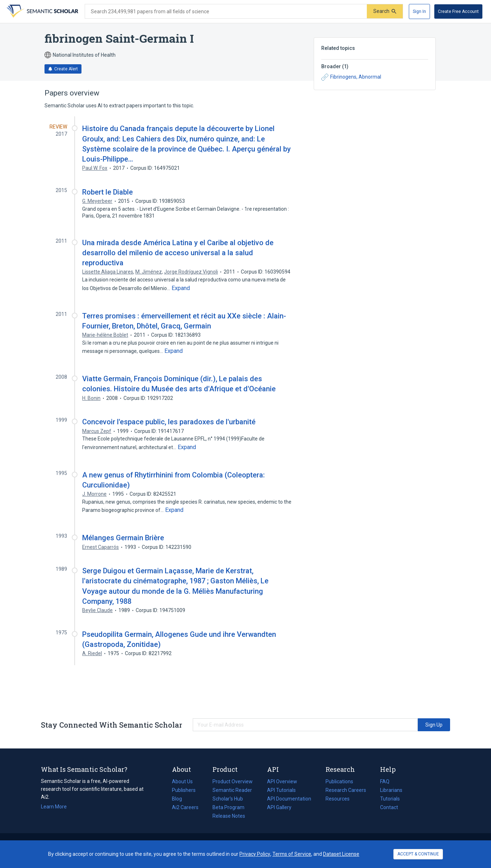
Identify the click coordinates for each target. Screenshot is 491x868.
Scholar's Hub (228, 799)
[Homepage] (42, 11)
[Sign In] (419, 11)
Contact (389, 807)
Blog (180, 799)
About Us (182, 781)
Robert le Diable (107, 192)
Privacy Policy (255, 854)
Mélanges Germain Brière (123, 538)
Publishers (184, 790)
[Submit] (385, 11)
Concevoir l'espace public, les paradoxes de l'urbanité (169, 422)
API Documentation (289, 799)
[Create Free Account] (458, 11)
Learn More (54, 807)
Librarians (391, 790)
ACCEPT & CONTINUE (418, 854)
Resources (338, 799)
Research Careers (346, 790)
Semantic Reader (232, 790)
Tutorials (390, 799)
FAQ (385, 781)
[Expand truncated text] (181, 288)
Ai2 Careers (185, 807)
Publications (339, 781)
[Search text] (226, 11)
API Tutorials (281, 790)
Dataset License (341, 854)
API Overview (282, 781)
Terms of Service (292, 854)
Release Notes (229, 816)
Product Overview (233, 781)
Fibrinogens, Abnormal (351, 77)
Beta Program (228, 807)
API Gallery (279, 807)
